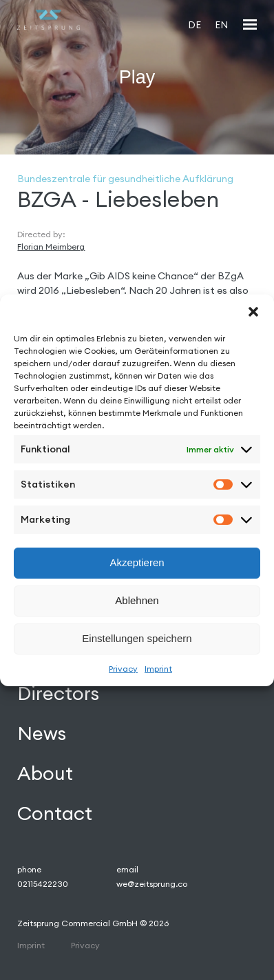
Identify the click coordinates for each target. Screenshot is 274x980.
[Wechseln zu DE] (194, 24)
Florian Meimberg (51, 247)
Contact (55, 813)
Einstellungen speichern (137, 638)
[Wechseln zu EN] (221, 24)
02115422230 (43, 884)
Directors (58, 693)
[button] (253, 312)
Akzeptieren (137, 562)
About (45, 773)
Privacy (123, 669)
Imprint (158, 669)
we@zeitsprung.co (152, 884)
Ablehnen (137, 600)
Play (137, 77)
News (42, 733)
